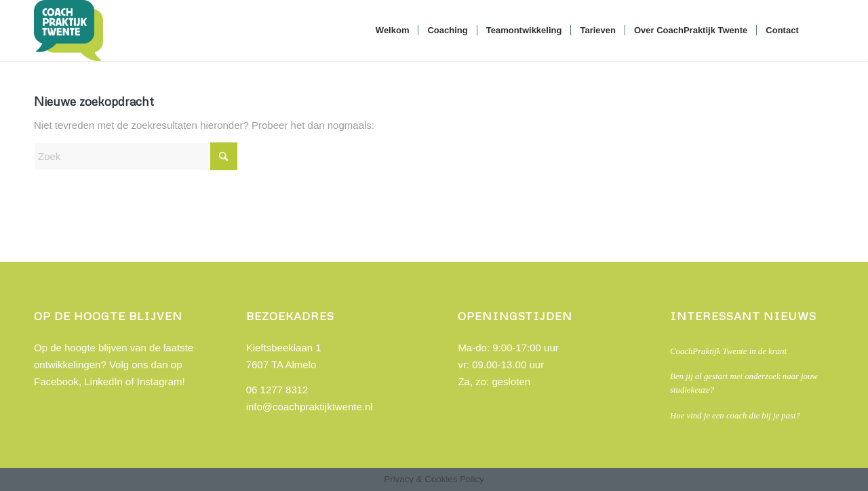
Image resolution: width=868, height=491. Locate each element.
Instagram (160, 381)
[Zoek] (821, 31)
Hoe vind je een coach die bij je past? (735, 416)
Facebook (56, 381)
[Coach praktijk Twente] (68, 31)
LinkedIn (103, 381)
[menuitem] (393, 31)
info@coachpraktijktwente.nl (310, 407)
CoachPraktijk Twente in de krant (728, 351)
